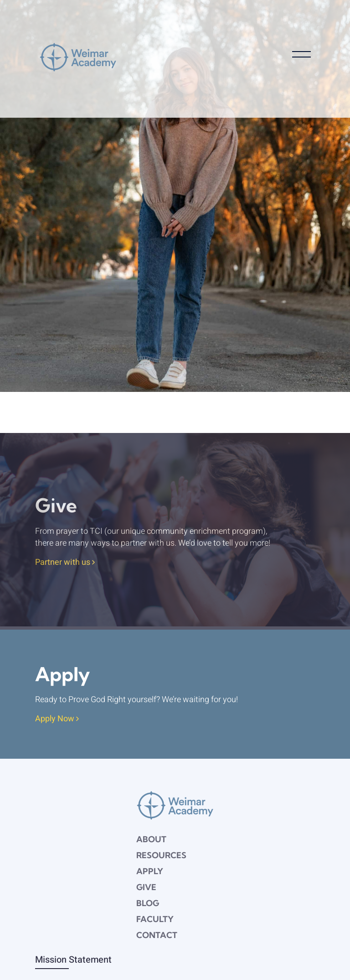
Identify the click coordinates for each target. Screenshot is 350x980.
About (151, 839)
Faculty (155, 919)
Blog (148, 903)
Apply (150, 871)
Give (146, 887)
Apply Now (57, 719)
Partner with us (65, 563)
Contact (157, 935)
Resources (161, 855)
